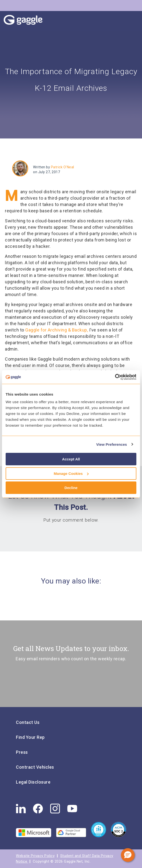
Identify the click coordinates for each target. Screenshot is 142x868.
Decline (71, 488)
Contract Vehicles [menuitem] (35, 767)
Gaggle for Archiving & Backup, (57, 330)
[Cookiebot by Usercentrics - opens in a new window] (115, 377)
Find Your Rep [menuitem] (30, 737)
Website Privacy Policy (35, 856)
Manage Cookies (71, 474)
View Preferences (112, 444)
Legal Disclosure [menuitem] (33, 782)
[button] (128, 855)
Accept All (71, 459)
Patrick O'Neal (63, 167)
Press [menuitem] (22, 752)
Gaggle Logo (28, 21)
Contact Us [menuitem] (28, 722)
